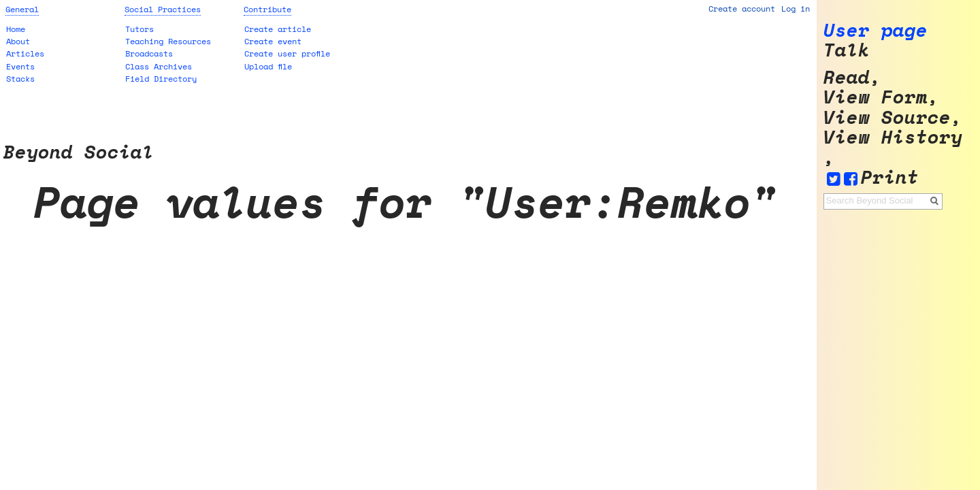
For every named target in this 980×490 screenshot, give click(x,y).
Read (847, 77)
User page (876, 30)
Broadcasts (149, 53)
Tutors (140, 29)
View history (893, 137)
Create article (278, 29)
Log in (796, 9)
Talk (847, 50)
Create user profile (287, 53)
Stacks (20, 79)
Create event (273, 41)
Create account (742, 9)
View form (876, 97)
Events (20, 66)
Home (16, 29)
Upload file (268, 66)
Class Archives (159, 66)
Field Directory (161, 79)
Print (890, 177)
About (18, 41)
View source (887, 117)
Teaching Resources (168, 41)
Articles (25, 53)
